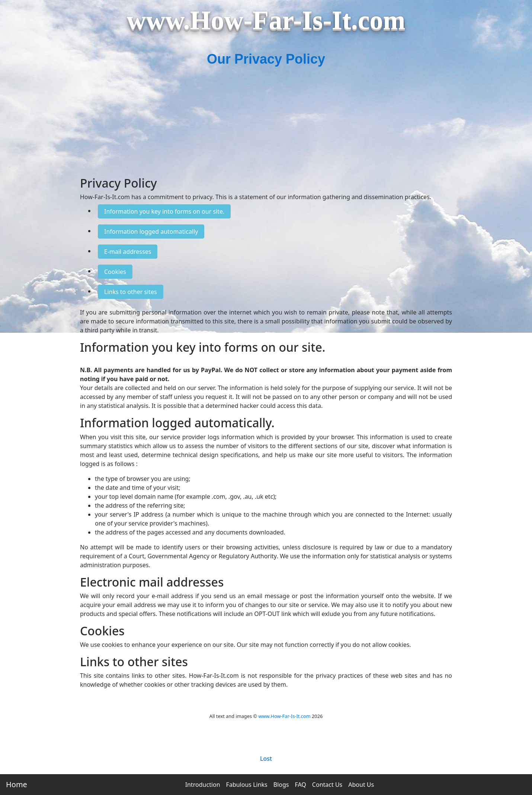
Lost (266, 759)
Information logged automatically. (177, 423)
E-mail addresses (128, 252)
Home (17, 784)
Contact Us (327, 785)
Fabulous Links (247, 785)
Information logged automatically (151, 232)
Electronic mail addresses (152, 582)
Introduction (203, 785)
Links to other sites (131, 292)
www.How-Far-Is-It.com (284, 716)
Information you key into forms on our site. (164, 211)
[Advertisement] (266, 124)
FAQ (300, 785)
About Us (361, 785)
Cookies (115, 272)
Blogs (281, 785)
